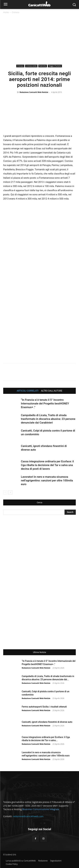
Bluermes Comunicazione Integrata (41, 809)
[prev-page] (5, 492)
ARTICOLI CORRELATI (28, 391)
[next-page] (10, 492)
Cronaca (15, 12)
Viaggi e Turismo (55, 66)
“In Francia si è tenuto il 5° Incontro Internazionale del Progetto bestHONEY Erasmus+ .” (45, 403)
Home (6, 12)
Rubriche (43, 66)
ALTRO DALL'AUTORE (52, 391)
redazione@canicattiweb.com (28, 816)
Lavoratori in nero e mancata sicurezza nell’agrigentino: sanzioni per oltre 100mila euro (47, 480)
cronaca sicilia (31, 66)
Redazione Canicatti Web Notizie (34, 92)
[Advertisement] (39, 40)
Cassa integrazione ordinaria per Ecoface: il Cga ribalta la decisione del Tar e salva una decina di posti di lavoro (47, 465)
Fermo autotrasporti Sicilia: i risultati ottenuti (44, 707)
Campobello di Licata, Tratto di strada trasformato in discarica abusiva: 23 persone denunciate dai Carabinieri (48, 419)
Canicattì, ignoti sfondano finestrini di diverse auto (47, 722)
